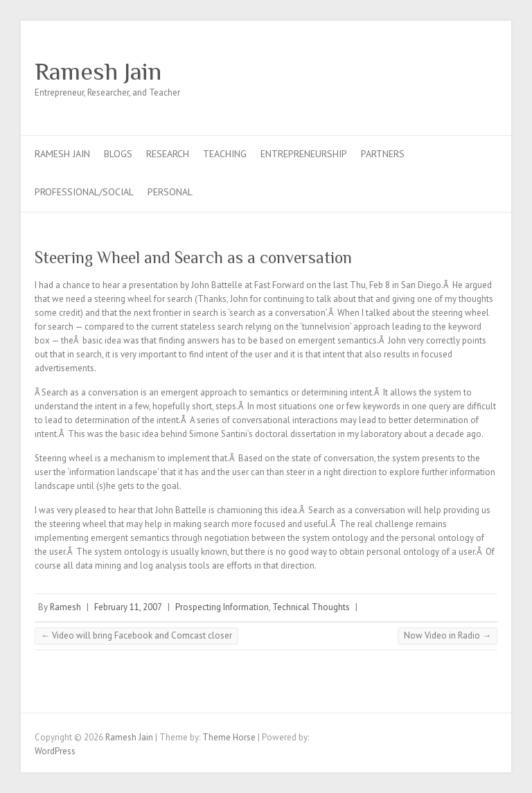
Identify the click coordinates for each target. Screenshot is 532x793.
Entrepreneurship (304, 154)
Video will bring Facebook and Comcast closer (136, 635)
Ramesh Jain (98, 71)
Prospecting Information (222, 607)
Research (168, 154)
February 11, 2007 (128, 607)
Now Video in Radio (447, 635)
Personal (170, 192)
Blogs (118, 154)
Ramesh (65, 607)
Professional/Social (84, 192)
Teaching (225, 154)
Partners (383, 154)
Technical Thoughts (311, 607)
